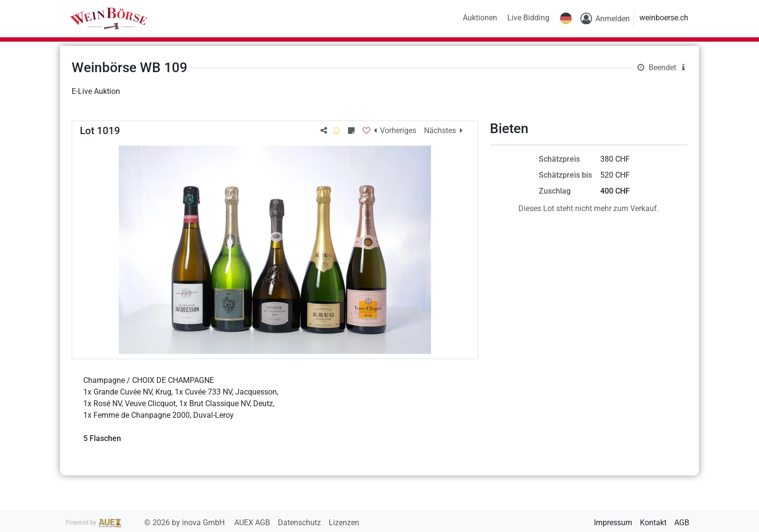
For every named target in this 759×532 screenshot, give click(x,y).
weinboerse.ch (664, 18)
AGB (682, 523)
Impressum (613, 523)
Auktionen (480, 18)
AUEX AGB (253, 523)
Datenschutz (300, 523)
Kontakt (653, 523)
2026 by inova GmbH (146, 523)
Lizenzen (344, 523)
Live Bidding (528, 18)
